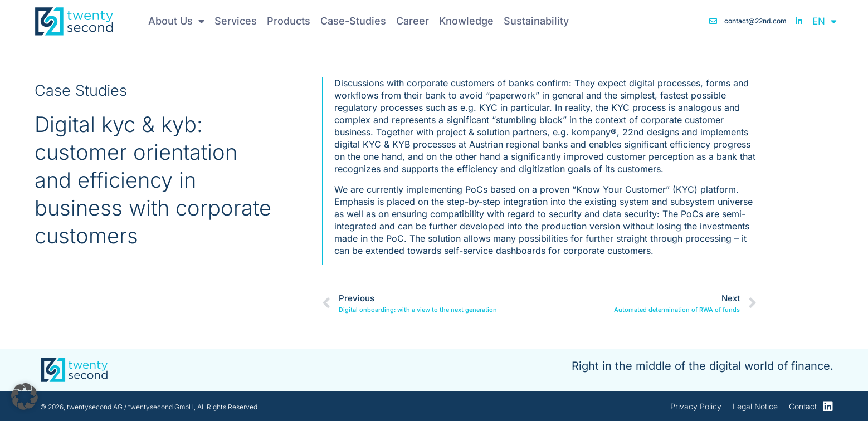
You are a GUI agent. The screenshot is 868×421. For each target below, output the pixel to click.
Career (413, 21)
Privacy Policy (696, 406)
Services (236, 21)
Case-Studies (353, 21)
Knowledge (466, 21)
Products (289, 21)
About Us (176, 21)
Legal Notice (755, 406)
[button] (25, 396)
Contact (803, 406)
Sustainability (536, 21)
